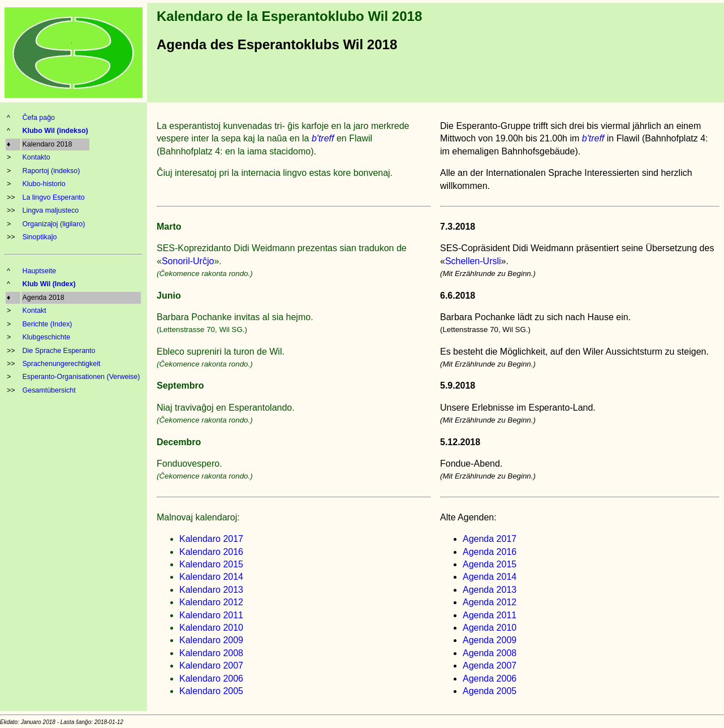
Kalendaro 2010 (211, 628)
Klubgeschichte (47, 337)
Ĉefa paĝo (39, 118)
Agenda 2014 (490, 577)
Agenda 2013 (490, 590)
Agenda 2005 (490, 691)
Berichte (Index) (48, 324)
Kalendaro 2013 (211, 590)
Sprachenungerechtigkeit (62, 364)
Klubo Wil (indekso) (55, 131)
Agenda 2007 (490, 665)
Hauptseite (40, 271)
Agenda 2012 (490, 602)
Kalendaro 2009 (211, 640)
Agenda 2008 (490, 653)
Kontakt (35, 311)
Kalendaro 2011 (211, 615)
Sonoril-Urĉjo (188, 261)
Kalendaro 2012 (211, 602)
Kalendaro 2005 (211, 691)
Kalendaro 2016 (211, 552)
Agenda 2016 (490, 552)
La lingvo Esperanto (54, 197)
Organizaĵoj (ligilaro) (54, 224)
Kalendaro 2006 (211, 679)
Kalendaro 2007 (211, 665)
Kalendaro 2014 (211, 577)
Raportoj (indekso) (51, 171)
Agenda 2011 (490, 615)
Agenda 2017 (490, 539)
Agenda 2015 (490, 564)
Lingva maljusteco (51, 210)
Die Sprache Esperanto (59, 351)
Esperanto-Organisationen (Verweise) (81, 377)
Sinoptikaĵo (40, 237)
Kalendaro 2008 (211, 653)
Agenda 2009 (490, 640)
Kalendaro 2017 (211, 539)
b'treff (323, 138)
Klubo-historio (44, 184)
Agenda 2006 (490, 679)
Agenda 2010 (490, 628)
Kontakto (36, 157)
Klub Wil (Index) (49, 284)
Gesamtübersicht (49, 390)
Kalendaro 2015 (211, 564)
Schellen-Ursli (473, 261)
